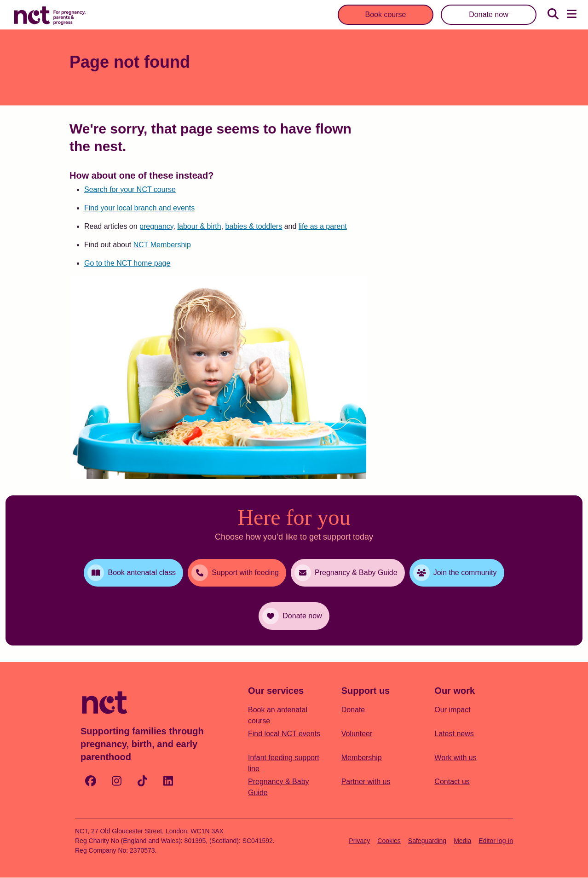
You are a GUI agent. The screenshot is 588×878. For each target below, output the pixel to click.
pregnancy (156, 226)
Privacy (359, 841)
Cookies (389, 841)
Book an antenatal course (278, 715)
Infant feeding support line (284, 763)
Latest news (454, 734)
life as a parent (323, 226)
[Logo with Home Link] (50, 15)
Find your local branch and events (139, 208)
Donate (353, 710)
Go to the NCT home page (127, 263)
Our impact (452, 710)
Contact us (452, 782)
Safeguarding (427, 841)
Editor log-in (496, 841)
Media (462, 841)
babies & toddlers (254, 226)
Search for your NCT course (130, 189)
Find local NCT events (284, 734)
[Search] (553, 15)
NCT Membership (162, 245)
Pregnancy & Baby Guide (279, 787)
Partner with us (366, 782)
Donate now (488, 15)
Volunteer (357, 734)
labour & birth (199, 226)
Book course (386, 15)
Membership (362, 758)
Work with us (455, 758)
